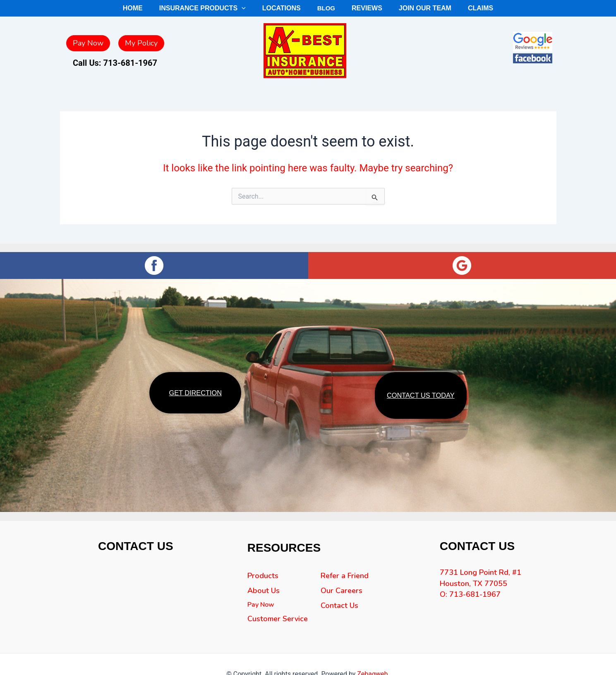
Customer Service (278, 627)
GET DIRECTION (195, 396)
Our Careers (342, 599)
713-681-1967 (130, 63)
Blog (325, 8)
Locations (286, 8)
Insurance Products (215, 8)
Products (263, 584)
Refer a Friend (345, 584)
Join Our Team (412, 8)
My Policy (141, 43)
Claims (461, 8)
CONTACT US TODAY (421, 400)
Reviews (361, 8)
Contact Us (339, 614)
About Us (264, 599)
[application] (251, 8)
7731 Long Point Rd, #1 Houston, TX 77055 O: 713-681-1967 (481, 593)
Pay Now (88, 43)
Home (152, 8)
